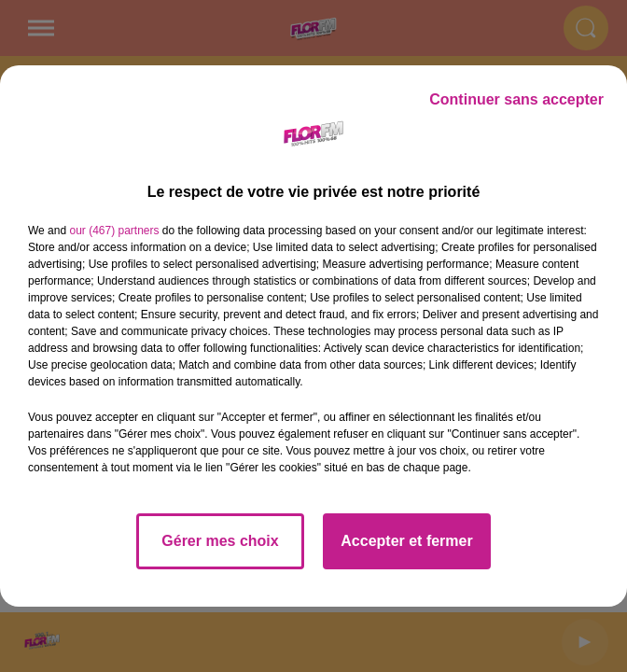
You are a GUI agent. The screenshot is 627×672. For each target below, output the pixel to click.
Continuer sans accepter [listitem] (516, 99)
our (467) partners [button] (114, 231)
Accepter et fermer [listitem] (406, 541)
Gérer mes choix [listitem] (220, 541)
